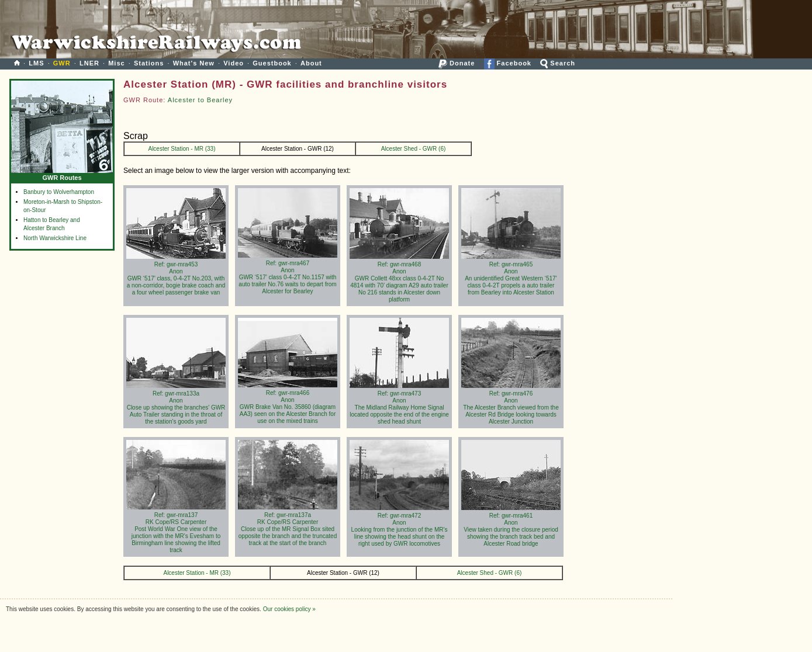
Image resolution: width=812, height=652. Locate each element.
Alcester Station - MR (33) (182, 149)
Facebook (508, 63)
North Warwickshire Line (55, 238)
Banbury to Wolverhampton (59, 192)
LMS (36, 63)
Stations (149, 63)
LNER (89, 63)
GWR (62, 63)
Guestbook (272, 63)
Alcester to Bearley (200, 100)
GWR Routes (62, 175)
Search (558, 63)
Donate (457, 63)
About (311, 63)
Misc (116, 63)
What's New (194, 63)
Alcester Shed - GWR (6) (414, 149)
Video (234, 63)
